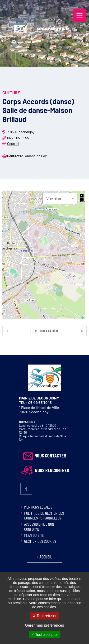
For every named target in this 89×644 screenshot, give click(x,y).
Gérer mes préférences (44, 625)
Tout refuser (45, 616)
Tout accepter (44, 635)
